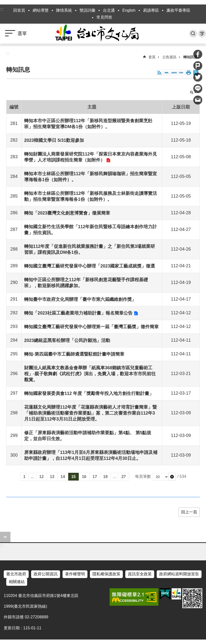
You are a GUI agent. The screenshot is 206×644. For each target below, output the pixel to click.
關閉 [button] (193, 93)
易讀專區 (151, 10)
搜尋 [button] (193, 34)
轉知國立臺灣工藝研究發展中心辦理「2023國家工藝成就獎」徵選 (90, 266)
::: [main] (8, 53)
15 (73, 477)
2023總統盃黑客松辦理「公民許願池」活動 (67, 340)
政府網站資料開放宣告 (179, 574)
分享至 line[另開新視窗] (198, 89)
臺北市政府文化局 (103, 34)
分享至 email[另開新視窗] (198, 100)
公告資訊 (169, 57)
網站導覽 (41, 10)
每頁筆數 (143, 476)
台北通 (109, 10)
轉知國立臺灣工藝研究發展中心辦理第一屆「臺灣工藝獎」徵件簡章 (91, 327)
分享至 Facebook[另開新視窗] (198, 54)
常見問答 (104, 17)
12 (42, 477)
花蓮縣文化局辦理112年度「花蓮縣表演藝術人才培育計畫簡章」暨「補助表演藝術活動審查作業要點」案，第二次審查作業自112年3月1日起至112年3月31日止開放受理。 (91, 413)
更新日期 (12, 628)
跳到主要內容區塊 (3, 3)
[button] (172, 477)
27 (124, 477)
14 (63, 477)
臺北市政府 (16, 574)
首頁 (152, 57)
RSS (159, 73)
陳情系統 (64, 10)
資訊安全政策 (140, 574)
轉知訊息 (190, 57)
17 (95, 477)
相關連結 (17, 582)
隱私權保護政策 (106, 574)
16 (84, 477)
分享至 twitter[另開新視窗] (198, 77)
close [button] (5, 537)
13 (52, 477)
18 (105, 477)
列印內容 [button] (189, 73)
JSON (174, 73)
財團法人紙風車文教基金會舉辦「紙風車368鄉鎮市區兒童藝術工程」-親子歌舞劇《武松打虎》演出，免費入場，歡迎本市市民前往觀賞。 (90, 374)
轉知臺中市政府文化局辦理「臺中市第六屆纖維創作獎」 (80, 299)
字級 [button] (202, 34)
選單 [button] (22, 33)
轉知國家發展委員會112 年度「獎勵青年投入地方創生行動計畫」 (89, 393)
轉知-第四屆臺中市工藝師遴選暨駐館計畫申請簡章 (74, 354)
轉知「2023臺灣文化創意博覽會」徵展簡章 (67, 213)
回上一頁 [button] (189, 512)
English (129, 10)
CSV (181, 73)
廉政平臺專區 (178, 10)
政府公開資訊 (46, 574)
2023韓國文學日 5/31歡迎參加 (54, 140)
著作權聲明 (75, 574)
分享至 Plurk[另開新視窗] (198, 66)
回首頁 (19, 10)
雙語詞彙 (87, 10)
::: (2, 9)
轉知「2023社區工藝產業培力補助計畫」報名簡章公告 (78, 313)
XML (167, 73)
